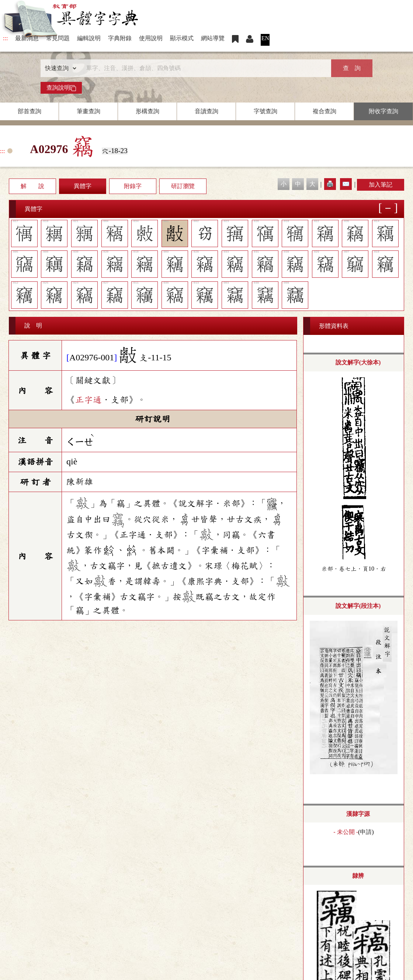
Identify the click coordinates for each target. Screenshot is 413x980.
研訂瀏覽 (183, 186)
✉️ (346, 184)
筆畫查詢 (88, 111)
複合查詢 (324, 111)
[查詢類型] (59, 68)
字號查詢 (265, 111)
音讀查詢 (206, 111)
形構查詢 (147, 111)
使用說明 (151, 38)
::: (5, 38)
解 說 (32, 186)
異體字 (83, 186)
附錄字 (133, 186)
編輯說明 (89, 38)
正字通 (88, 400)
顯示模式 (182, 38)
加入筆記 (381, 185)
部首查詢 (29, 111)
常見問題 (58, 38)
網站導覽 (213, 38)
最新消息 (27, 38)
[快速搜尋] (204, 68)
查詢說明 (61, 88)
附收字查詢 (383, 111)
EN (265, 38)
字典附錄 (120, 38)
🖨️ (330, 184)
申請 (366, 832)
